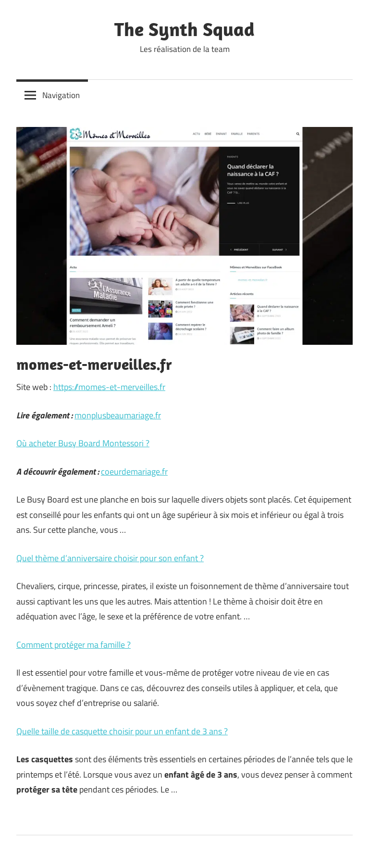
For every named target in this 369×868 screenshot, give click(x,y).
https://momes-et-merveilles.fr (109, 387)
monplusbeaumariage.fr (118, 415)
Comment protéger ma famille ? (74, 645)
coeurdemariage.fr (134, 472)
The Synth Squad (184, 29)
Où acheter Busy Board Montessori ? (83, 443)
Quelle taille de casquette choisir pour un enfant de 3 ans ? (122, 731)
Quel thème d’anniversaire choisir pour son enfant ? (110, 558)
